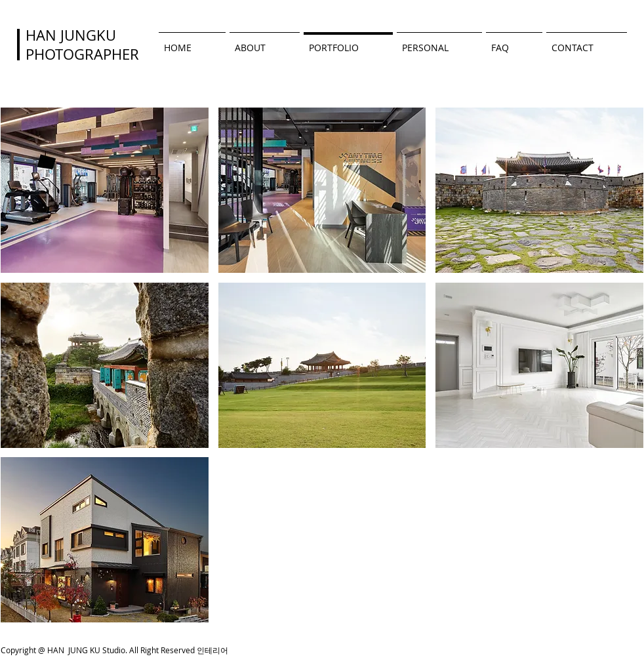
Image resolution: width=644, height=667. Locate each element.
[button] (105, 190)
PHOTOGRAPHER (82, 54)
